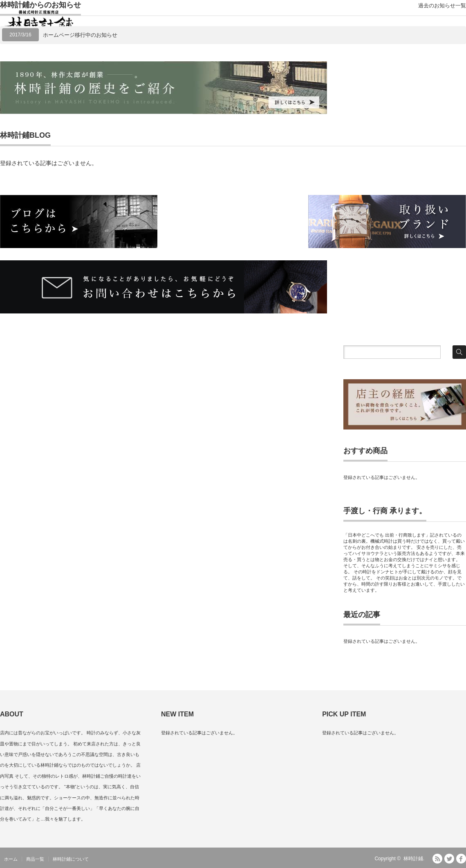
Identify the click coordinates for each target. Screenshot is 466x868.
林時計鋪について (71, 859)
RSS (437, 859)
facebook (461, 859)
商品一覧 (35, 859)
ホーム (11, 859)
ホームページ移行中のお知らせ (80, 35)
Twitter (449, 859)
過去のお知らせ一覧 (442, 6)
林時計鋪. (414, 859)
